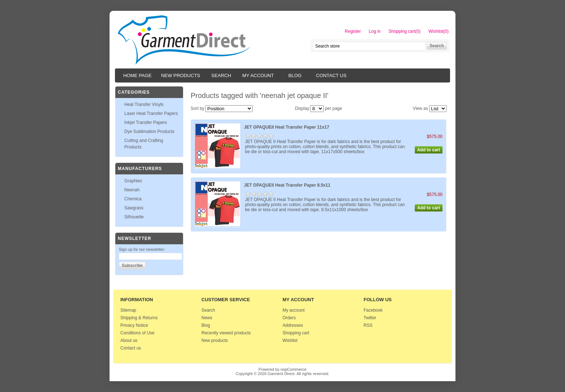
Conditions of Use (137, 333)
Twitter (370, 318)
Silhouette (134, 217)
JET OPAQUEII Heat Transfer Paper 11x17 (287, 127)
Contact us (331, 75)
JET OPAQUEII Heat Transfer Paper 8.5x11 (287, 185)
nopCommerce (294, 369)
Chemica (133, 199)
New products (181, 75)
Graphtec (133, 181)
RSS (368, 325)
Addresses (293, 325)
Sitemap (128, 310)
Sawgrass (134, 208)
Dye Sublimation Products (149, 132)
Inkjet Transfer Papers (146, 122)
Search (221, 75)
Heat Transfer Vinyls (144, 104)
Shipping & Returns (139, 318)
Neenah (132, 190)
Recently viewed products (226, 333)
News (207, 318)
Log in (375, 31)
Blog (295, 75)
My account (258, 75)
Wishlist (290, 340)
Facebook (373, 310)
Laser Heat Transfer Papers (151, 113)
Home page (137, 75)
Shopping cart (296, 333)
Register (353, 31)
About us (129, 340)
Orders (289, 318)
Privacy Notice (134, 325)
